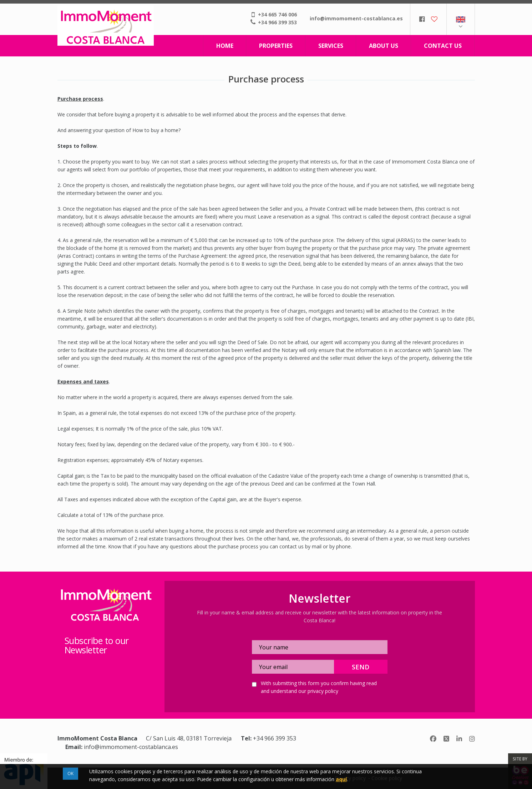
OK (70, 773)
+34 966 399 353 (277, 22)
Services (331, 46)
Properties (276, 46)
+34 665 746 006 (277, 14)
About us (384, 46)
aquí (341, 779)
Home (225, 46)
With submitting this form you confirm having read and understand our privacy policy (319, 687)
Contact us (443, 46)
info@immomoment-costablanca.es (356, 18)
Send (361, 667)
